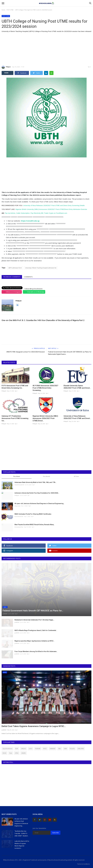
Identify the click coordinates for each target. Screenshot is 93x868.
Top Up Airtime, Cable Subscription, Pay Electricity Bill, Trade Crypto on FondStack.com (36, 213)
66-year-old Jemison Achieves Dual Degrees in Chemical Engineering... (40, 504)
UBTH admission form (15, 268)
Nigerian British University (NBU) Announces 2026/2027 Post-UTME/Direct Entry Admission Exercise (51, 209)
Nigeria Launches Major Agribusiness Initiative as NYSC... (35, 641)
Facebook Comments (12, 277)
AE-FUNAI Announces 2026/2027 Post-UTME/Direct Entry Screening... (45, 388)
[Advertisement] (46, 49)
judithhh (5, 614)
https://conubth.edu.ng (30, 221)
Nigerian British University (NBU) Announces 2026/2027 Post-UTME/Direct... (45, 418)
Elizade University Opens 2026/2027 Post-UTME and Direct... (77, 387)
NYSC (45, 749)
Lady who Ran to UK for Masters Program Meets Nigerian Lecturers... (22, 845)
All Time (76, 476)
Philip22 (6, 67)
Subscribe (55, 833)
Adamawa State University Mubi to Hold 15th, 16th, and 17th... (36, 482)
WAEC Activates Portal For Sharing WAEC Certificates (33, 514)
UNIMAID (52, 749)
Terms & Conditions (83, 864)
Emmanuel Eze (19, 516)
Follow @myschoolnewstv (34, 289)
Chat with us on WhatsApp (36, 292)
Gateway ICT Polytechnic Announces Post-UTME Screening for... (15, 418)
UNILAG (23, 749)
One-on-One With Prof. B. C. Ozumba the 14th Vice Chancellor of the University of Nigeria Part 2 (43, 320)
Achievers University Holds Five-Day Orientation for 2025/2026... (37, 493)
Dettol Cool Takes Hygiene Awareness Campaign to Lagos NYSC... (34, 726)
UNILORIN (81, 749)
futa (11, 753)
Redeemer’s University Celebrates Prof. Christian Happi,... (35, 620)
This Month (46, 476)
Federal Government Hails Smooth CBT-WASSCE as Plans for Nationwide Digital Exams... (70, 353)
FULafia (72, 749)
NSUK (4, 753)
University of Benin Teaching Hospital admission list (41, 268)
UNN (65, 749)
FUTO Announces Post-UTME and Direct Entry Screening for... (15, 387)
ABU (60, 749)
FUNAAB (38, 749)
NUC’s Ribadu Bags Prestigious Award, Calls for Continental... (36, 630)
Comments (28, 277)
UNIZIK (24, 753)
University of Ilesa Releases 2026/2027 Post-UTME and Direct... (77, 417)
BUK (17, 749)
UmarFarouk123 (19, 485)
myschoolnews (8, 749)
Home (3, 10)
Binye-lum (17, 506)
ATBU (17, 753)
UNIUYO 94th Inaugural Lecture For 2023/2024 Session (26, 352)
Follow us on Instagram (13, 292)
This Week (17, 476)
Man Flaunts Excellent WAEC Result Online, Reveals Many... (35, 525)
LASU (31, 749)
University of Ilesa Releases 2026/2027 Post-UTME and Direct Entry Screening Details (54, 205)
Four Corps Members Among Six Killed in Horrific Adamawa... (36, 651)
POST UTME (10, 10)
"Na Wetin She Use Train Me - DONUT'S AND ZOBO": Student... (22, 833)
